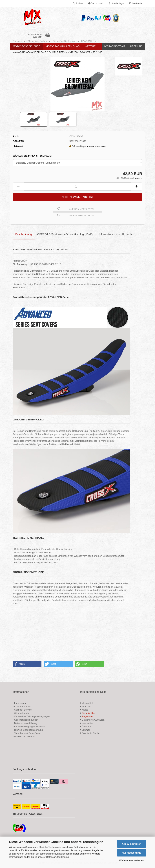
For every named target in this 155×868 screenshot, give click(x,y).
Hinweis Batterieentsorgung (28, 730)
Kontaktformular (22, 706)
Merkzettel (136, 3)
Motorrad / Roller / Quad (63, 46)
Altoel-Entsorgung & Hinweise (29, 726)
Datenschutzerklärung (57, 857)
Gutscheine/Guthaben (92, 720)
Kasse (84, 710)
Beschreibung (24, 234)
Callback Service (22, 710)
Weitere (90, 46)
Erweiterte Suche (90, 733)
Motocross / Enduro (27, 46)
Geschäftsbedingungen (25, 720)
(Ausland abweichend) (96, 146)
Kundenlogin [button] (116, 3)
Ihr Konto (86, 706)
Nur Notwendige (131, 853)
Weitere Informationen (131, 860)
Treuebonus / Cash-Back (26, 733)
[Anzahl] (77, 186)
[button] (96, 4)
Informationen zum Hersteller (116, 234)
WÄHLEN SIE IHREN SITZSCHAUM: (33, 156)
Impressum (20, 703)
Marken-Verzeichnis (24, 737)
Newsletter (87, 723)
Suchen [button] (78, 3)
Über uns (136, 46)
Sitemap (85, 730)
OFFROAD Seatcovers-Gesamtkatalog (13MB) (65, 234)
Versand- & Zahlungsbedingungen (31, 716)
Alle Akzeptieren (132, 844)
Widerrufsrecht (21, 713)
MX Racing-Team (115, 46)
